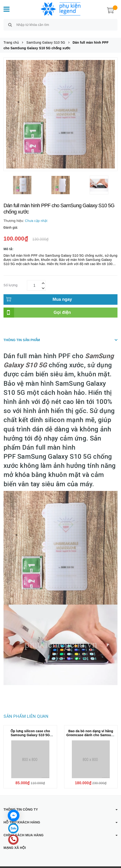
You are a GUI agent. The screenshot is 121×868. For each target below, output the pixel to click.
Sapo (103, 864)
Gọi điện (62, 307)
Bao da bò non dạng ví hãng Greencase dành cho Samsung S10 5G (91, 730)
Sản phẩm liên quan (26, 711)
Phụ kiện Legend (62, 864)
